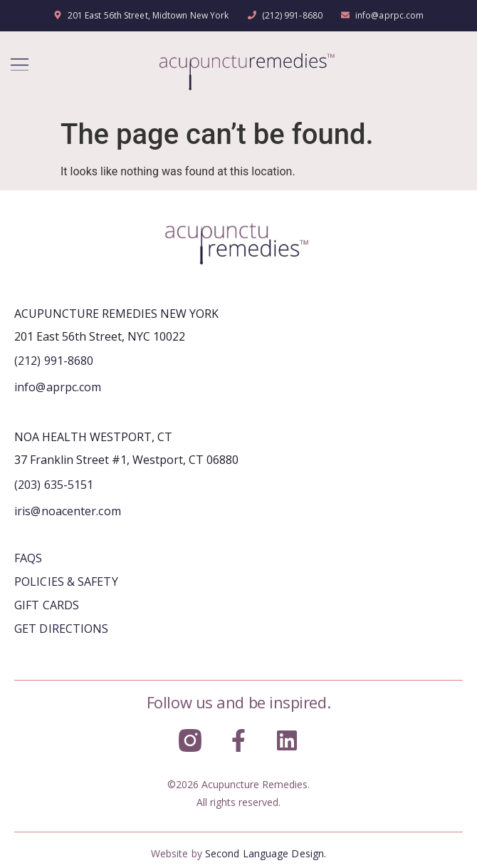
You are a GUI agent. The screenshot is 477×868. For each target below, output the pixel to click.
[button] (20, 64)
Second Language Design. (266, 853)
